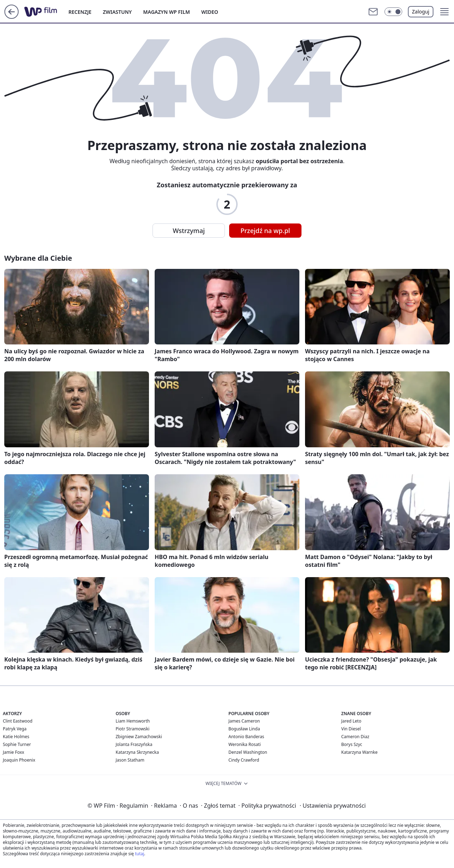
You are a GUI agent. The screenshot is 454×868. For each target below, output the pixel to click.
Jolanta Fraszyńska (134, 744)
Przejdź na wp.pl (265, 231)
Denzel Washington (248, 752)
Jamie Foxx (13, 752)
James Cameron (244, 721)
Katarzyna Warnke (359, 752)
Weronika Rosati (245, 744)
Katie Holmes (16, 737)
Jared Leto (351, 721)
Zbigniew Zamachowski (139, 737)
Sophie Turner (17, 744)
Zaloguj (421, 12)
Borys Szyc (352, 744)
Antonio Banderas (246, 737)
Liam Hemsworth (133, 721)
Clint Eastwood (18, 721)
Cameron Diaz (355, 737)
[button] (393, 12)
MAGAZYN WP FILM (167, 12)
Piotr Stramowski (132, 729)
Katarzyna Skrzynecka (137, 752)
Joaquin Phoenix (19, 760)
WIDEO (210, 12)
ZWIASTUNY (117, 12)
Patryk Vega (15, 729)
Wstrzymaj (189, 231)
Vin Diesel (351, 729)
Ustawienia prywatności (333, 806)
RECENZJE (80, 12)
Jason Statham (130, 760)
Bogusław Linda (244, 729)
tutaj (139, 854)
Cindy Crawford (244, 760)
